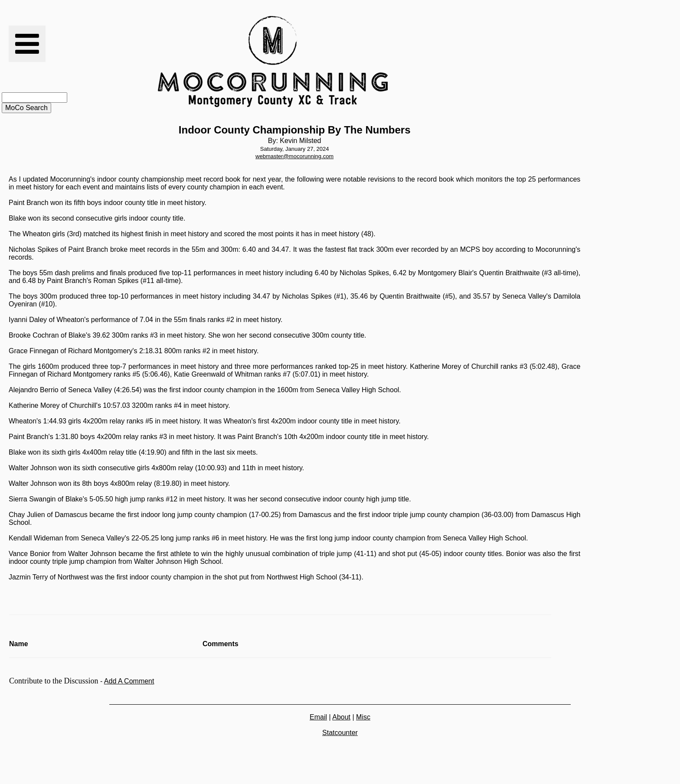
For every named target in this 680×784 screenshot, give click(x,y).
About (341, 717)
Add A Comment (129, 681)
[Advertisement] (486, 62)
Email (318, 717)
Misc (363, 717)
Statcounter (340, 733)
